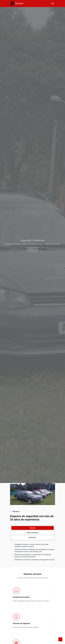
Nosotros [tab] (33, 528)
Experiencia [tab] (32, 537)
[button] (13, 494)
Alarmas (17, 4)
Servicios (33, 249)
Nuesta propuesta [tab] (32, 533)
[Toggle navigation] (53, 4)
